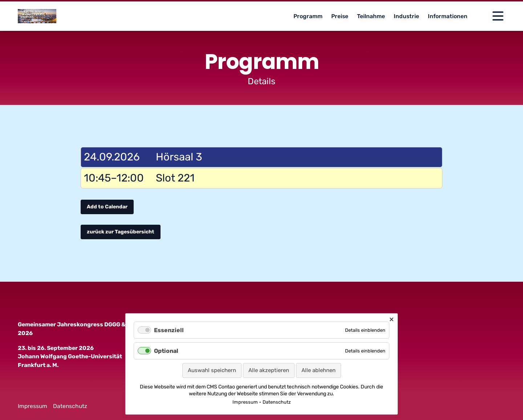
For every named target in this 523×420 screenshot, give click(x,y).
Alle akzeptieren (269, 370)
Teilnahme (371, 16)
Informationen (448, 16)
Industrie (406, 16)
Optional (166, 351)
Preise (340, 16)
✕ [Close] (391, 320)
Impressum (33, 406)
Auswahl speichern (212, 370)
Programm (308, 16)
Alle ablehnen (319, 370)
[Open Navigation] (498, 16)
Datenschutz (70, 406)
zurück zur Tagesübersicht (121, 232)
